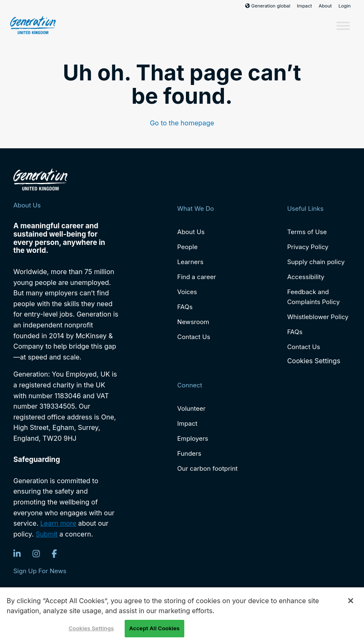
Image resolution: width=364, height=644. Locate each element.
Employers (193, 438)
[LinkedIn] (17, 554)
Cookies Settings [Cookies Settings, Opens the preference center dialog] (91, 628)
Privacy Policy (308, 247)
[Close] (351, 601)
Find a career (197, 277)
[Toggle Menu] (343, 26)
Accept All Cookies (154, 628)
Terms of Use (307, 232)
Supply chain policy (316, 262)
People (187, 247)
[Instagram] (36, 554)
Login (345, 6)
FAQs (185, 307)
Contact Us (194, 337)
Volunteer (191, 408)
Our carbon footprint (207, 468)
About (325, 6)
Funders (189, 453)
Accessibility (306, 277)
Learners (190, 262)
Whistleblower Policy (318, 317)
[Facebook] (54, 554)
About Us (191, 232)
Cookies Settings (314, 361)
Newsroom (193, 322)
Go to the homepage (182, 123)
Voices (187, 292)
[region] (182, 616)
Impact (304, 6)
